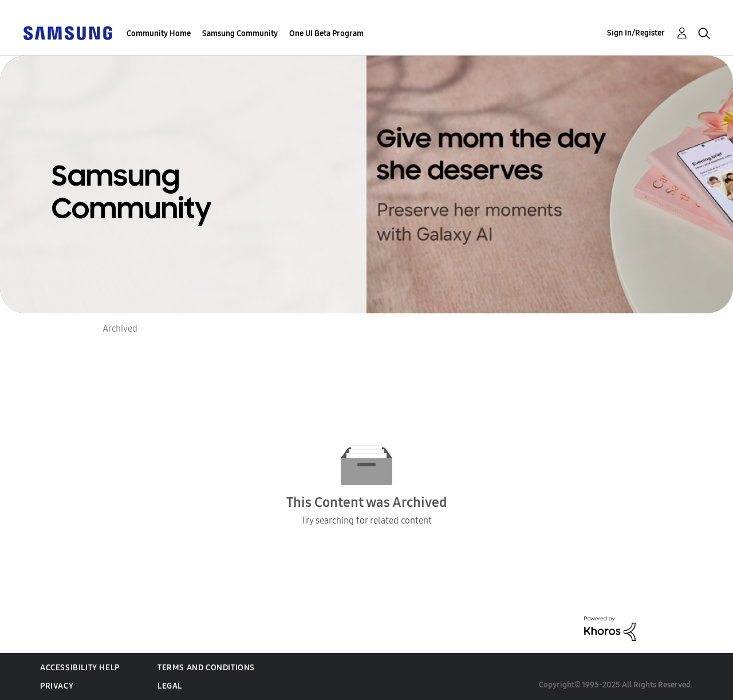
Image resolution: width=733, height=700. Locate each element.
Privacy (57, 686)
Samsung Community (240, 34)
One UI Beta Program (326, 34)
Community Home (159, 34)
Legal (170, 686)
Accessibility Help (80, 668)
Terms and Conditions (206, 668)
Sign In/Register (636, 33)
